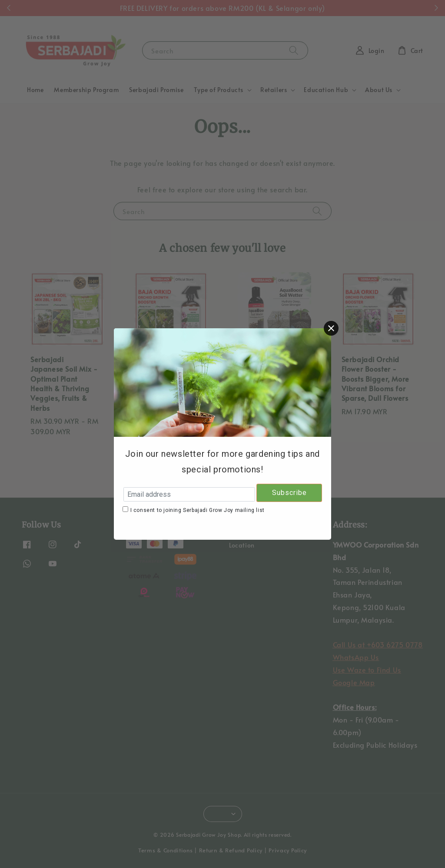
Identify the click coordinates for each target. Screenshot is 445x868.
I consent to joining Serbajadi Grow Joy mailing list (198, 510)
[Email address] (189, 495)
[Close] (331, 328)
